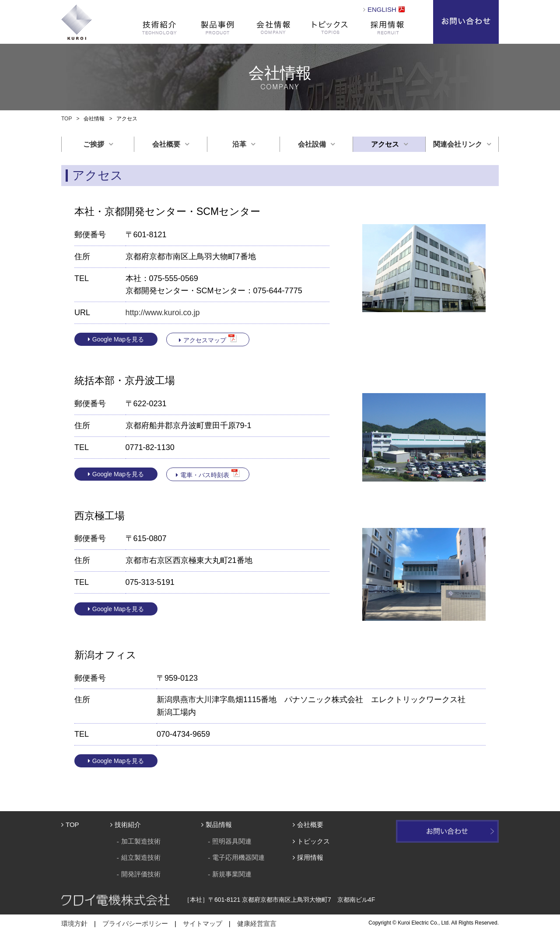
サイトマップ (203, 923)
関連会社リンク (458, 144)
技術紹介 (128, 825)
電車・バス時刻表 (205, 475)
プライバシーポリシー (135, 923)
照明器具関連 (232, 841)
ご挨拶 (94, 144)
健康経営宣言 (257, 923)
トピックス (330, 27)
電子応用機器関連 (238, 857)
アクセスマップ (205, 340)
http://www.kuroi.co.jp (163, 313)
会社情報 (273, 27)
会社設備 (312, 144)
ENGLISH (382, 9)
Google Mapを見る (118, 339)
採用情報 (387, 27)
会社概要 (166, 144)
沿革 (239, 144)
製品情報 (219, 825)
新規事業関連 (232, 874)
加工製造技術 (141, 841)
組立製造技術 (141, 857)
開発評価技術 (141, 874)
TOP (66, 119)
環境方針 (74, 923)
